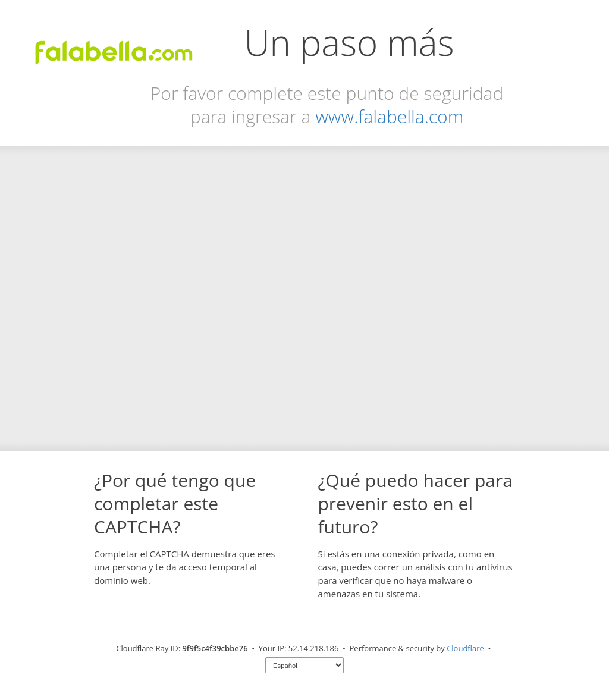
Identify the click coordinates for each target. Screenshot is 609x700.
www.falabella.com (389, 116)
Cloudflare (465, 648)
